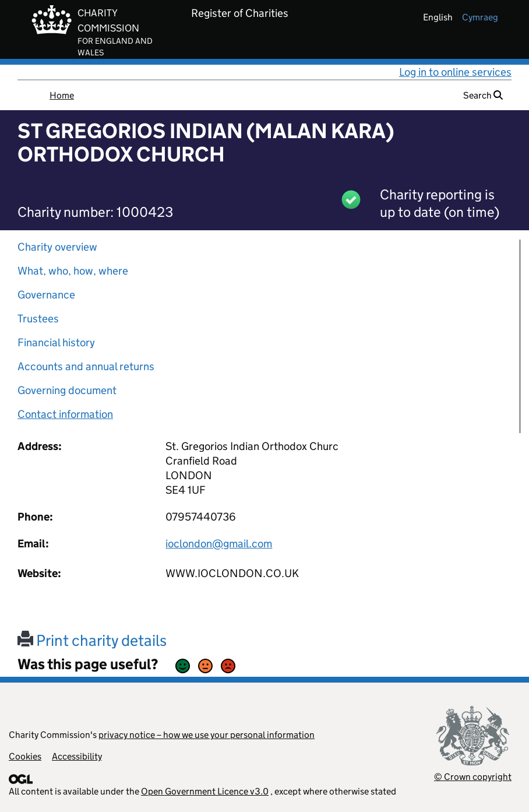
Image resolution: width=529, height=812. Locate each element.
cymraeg (480, 17)
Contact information (65, 414)
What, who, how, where (73, 271)
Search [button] (483, 95)
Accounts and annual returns (86, 366)
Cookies (25, 756)
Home (62, 95)
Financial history (56, 342)
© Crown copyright (473, 777)
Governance (46, 295)
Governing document (67, 390)
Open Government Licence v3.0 (205, 791)
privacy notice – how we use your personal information (207, 735)
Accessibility (77, 756)
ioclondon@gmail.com (219, 544)
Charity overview (57, 247)
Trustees (38, 319)
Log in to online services (455, 72)
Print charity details (92, 640)
